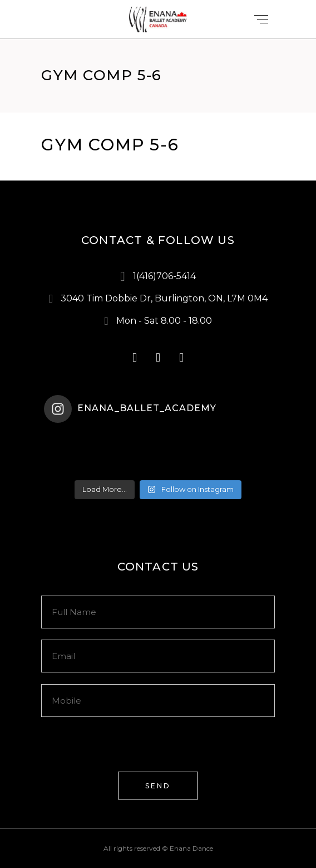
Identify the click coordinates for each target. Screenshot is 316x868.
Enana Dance (191, 848)
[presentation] (126, 750)
